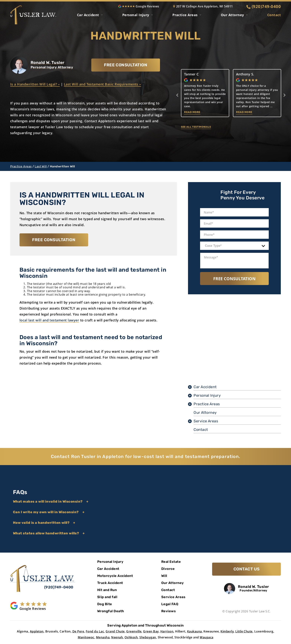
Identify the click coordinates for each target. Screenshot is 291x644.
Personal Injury (136, 15)
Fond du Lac (95, 631)
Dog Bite (105, 604)
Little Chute (244, 631)
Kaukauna (194, 631)
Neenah (117, 637)
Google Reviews (139, 6)
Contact (274, 15)
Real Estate (171, 562)
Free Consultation (234, 279)
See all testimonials (196, 127)
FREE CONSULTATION (126, 65)
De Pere (78, 631)
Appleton (37, 631)
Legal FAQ (170, 604)
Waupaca (206, 637)
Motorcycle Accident (115, 576)
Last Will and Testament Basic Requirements (102, 84)
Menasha (103, 637)
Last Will (41, 166)
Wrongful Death (111, 611)
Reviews (169, 611)
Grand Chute (115, 631)
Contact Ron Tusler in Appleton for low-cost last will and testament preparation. (145, 457)
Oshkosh (131, 637)
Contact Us (247, 569)
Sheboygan (148, 637)
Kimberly (227, 631)
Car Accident (88, 15)
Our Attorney (232, 15)
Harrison (167, 631)
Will (164, 576)
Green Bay (151, 631)
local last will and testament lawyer (49, 320)
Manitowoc (86, 637)
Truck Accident (110, 583)
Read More (192, 112)
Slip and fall (107, 597)
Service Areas (206, 421)
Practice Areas (21, 166)
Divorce (168, 569)
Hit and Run (107, 590)
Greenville (134, 631)
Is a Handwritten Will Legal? (35, 84)
